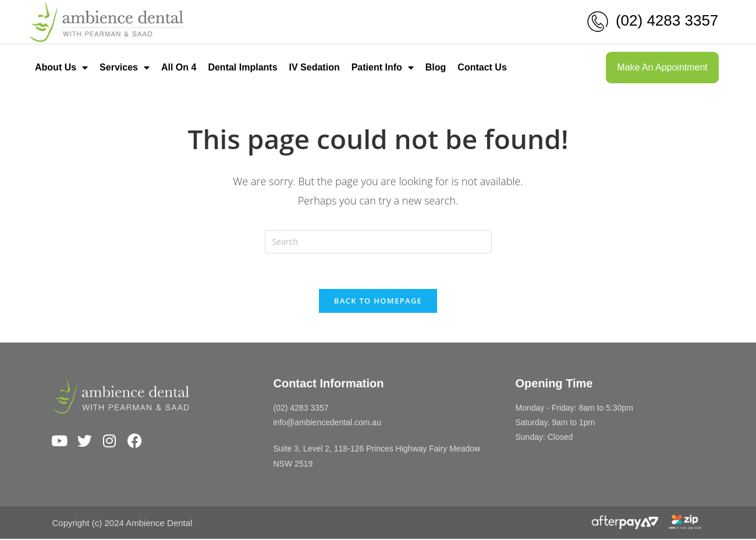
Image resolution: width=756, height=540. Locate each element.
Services (125, 68)
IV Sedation (315, 67)
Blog (436, 67)
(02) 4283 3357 (667, 20)
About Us (61, 68)
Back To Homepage (378, 301)
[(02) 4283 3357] (598, 22)
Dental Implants (242, 67)
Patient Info (383, 68)
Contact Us (482, 67)
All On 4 (179, 67)
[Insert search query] (378, 242)
